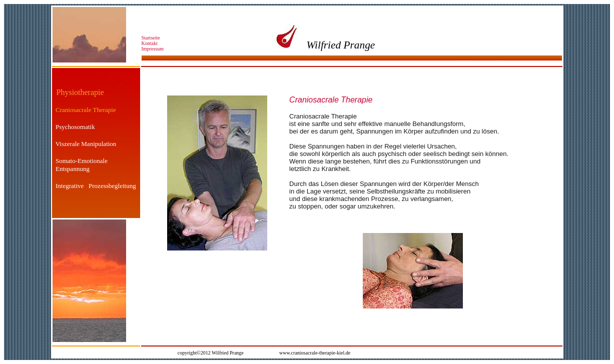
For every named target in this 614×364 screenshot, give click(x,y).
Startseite (151, 38)
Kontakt (151, 43)
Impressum (153, 49)
